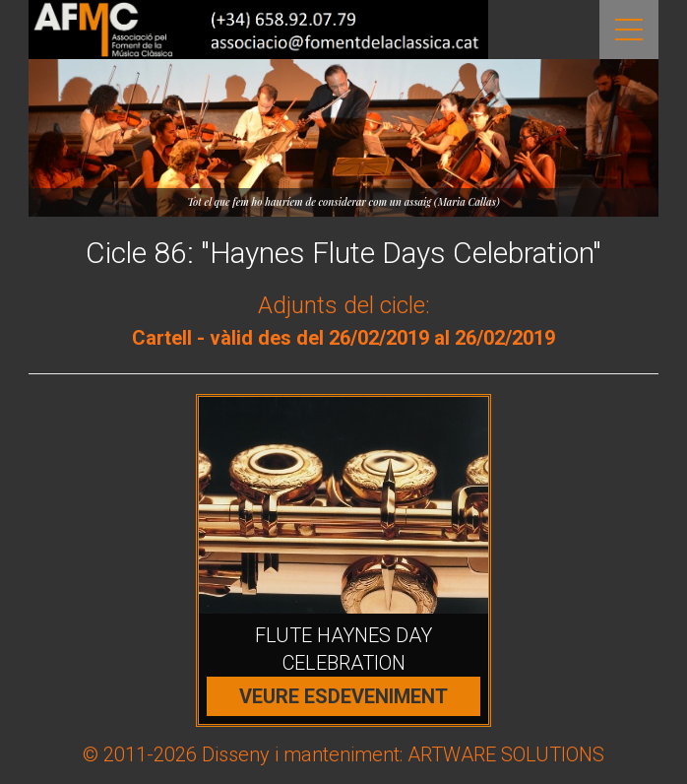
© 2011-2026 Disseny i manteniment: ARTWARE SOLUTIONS (343, 754)
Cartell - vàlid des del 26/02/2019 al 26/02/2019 (343, 338)
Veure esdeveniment (343, 696)
